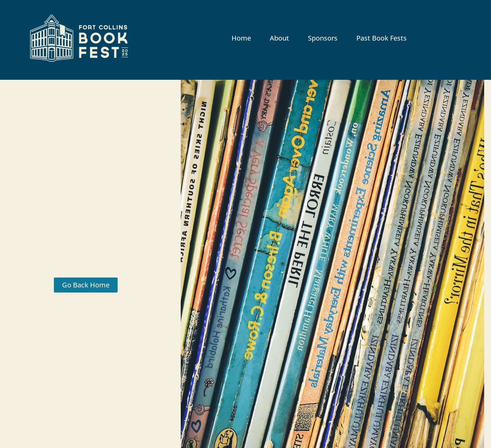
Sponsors (323, 38)
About (279, 38)
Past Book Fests (382, 38)
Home (241, 38)
